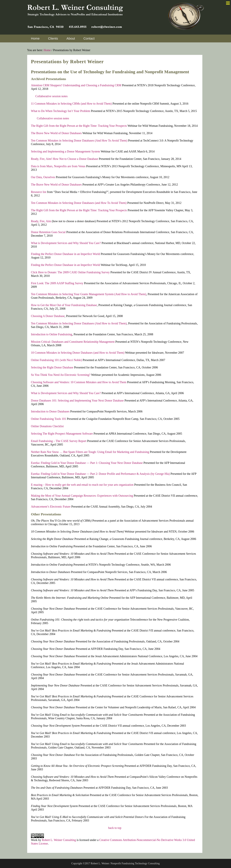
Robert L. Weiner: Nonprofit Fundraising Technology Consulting (125, 863)
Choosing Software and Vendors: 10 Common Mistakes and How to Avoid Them (79, 382)
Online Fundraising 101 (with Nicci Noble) (56, 360)
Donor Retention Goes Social (48, 232)
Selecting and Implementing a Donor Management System (65, 151)
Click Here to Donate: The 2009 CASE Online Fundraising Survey (70, 272)
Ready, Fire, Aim (41, 221)
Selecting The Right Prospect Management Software (62, 434)
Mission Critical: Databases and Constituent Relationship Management (73, 342)
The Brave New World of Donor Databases (56, 133)
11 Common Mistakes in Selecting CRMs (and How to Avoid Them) (71, 104)
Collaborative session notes (51, 96)
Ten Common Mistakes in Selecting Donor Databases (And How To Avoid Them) (79, 140)
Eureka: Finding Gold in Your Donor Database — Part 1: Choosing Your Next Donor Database (87, 463)
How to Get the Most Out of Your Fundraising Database (64, 305)
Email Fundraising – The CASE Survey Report (59, 441)
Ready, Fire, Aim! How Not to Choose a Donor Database (65, 159)
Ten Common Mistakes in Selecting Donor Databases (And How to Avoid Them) (79, 323)
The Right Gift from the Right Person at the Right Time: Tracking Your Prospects (79, 126)
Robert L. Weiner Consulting (59, 840)
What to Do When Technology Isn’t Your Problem (61, 111)
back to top (115, 828)
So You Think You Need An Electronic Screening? (61, 375)
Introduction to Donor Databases (50, 411)
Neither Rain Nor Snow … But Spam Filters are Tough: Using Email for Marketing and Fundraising (90, 452)
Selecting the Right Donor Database (52, 367)
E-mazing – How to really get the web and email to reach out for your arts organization (82, 485)
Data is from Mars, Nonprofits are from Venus (58, 166)
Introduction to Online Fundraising (51, 334)
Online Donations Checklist (47, 426)
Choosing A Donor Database (48, 316)
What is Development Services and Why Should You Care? (66, 243)
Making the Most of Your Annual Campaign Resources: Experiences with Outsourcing (82, 496)
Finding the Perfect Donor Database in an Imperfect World (65, 254)
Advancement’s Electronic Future (51, 507)
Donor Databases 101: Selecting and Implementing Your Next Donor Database (77, 400)
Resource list (39, 192)
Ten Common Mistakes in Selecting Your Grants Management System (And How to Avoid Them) (89, 294)
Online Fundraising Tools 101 (49, 419)
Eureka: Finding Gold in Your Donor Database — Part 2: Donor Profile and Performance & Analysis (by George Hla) (100, 474)
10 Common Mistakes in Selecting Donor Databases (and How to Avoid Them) (78, 353)
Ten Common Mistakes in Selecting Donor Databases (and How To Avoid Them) (79, 203)
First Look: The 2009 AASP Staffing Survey (57, 283)
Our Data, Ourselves (43, 177)
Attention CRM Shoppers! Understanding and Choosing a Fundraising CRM (76, 85)
